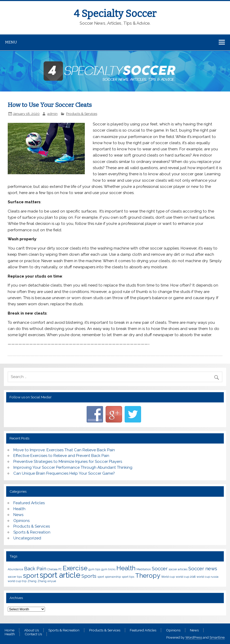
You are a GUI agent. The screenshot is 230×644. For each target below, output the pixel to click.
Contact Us (33, 634)
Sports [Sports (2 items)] (89, 576)
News (18, 515)
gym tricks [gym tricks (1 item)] (108, 569)
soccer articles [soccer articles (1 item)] (178, 569)
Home (10, 630)
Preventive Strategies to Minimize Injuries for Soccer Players (68, 462)
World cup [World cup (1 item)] (168, 577)
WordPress (194, 637)
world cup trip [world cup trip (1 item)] (17, 581)
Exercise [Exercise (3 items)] (75, 568)
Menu (11, 42)
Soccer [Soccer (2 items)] (160, 568)
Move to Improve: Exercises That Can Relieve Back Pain (64, 450)
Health (19, 509)
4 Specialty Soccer (115, 14)
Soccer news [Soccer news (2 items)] (203, 568)
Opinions (21, 521)
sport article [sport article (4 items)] (60, 575)
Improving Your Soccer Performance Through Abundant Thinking (73, 467)
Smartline (217, 637)
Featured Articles (29, 503)
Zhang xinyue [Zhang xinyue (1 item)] (47, 581)
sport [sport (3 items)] (31, 576)
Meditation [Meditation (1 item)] (144, 569)
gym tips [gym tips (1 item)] (94, 569)
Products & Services (82, 114)
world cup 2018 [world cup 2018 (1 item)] (186, 577)
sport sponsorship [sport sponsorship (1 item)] (109, 577)
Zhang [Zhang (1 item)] (32, 581)
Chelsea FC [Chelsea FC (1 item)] (54, 569)
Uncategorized (27, 538)
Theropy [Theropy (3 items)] (148, 576)
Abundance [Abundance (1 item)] (15, 569)
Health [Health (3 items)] (126, 568)
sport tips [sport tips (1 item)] (128, 577)
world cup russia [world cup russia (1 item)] (208, 577)
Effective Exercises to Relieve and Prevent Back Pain (61, 456)
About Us (31, 630)
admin (52, 114)
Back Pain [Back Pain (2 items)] (35, 568)
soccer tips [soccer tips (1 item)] (15, 577)
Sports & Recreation (32, 532)
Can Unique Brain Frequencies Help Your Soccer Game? (64, 473)
